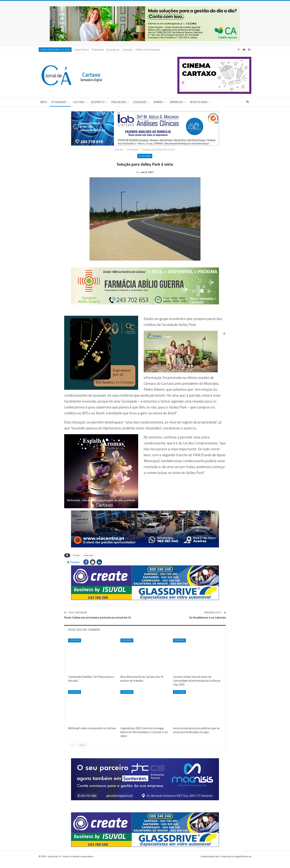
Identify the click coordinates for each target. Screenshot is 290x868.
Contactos (128, 50)
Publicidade (98, 50)
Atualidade (59, 102)
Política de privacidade (148, 50)
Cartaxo (76, 561)
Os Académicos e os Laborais (208, 623)
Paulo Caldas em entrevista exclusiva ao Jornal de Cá (97, 623)
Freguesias (119, 102)
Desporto (98, 102)
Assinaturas (113, 50)
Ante (73, 751)
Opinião (158, 102)
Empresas (176, 102)
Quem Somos (82, 50)
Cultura (79, 102)
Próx (83, 751)
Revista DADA (199, 102)
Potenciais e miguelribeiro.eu (236, 862)
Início (44, 102)
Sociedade (140, 102)
